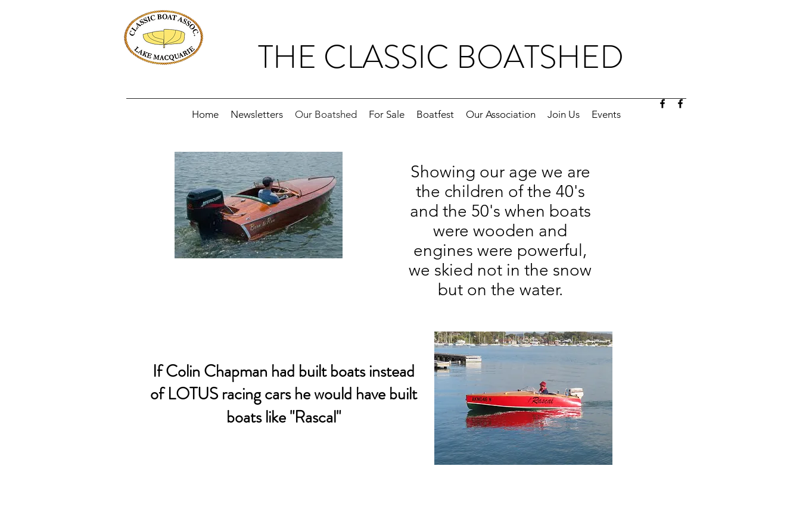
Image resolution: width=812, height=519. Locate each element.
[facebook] (662, 104)
